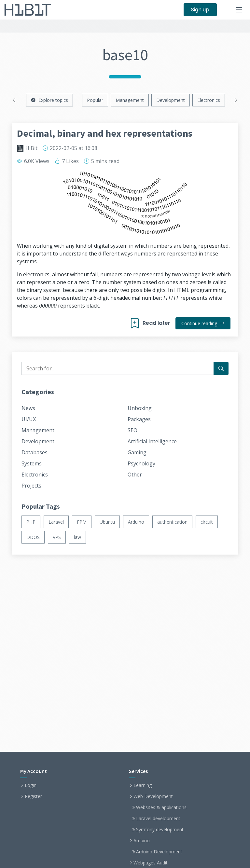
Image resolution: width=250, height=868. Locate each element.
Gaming (137, 452)
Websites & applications (161, 807)
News (28, 408)
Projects (31, 486)
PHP (31, 522)
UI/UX (29, 419)
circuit (207, 522)
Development (171, 100)
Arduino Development (159, 852)
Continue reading (203, 323)
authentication (172, 522)
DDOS (33, 537)
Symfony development (160, 830)
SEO (132, 430)
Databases (35, 452)
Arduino (136, 522)
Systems (32, 463)
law (77, 537)
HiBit (31, 148)
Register (33, 796)
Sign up (200, 10)
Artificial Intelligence (152, 441)
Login (31, 785)
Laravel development (158, 819)
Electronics (209, 100)
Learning (143, 785)
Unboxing (140, 408)
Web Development (153, 796)
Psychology (141, 463)
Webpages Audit (151, 863)
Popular (95, 100)
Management (130, 100)
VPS (57, 537)
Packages (139, 419)
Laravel (56, 522)
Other (135, 475)
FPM (82, 522)
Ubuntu (107, 522)
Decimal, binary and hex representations (105, 133)
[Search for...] (221, 368)
